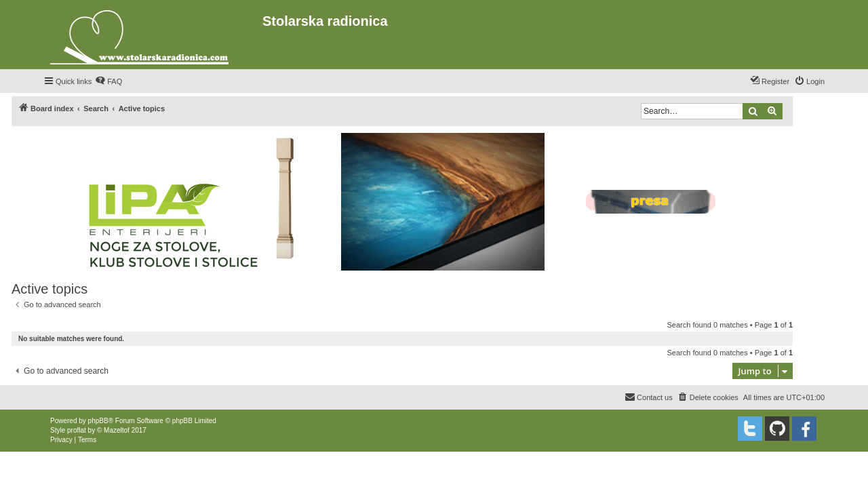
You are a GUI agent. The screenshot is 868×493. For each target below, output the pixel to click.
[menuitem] (108, 81)
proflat (77, 430)
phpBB (98, 421)
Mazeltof (117, 430)
